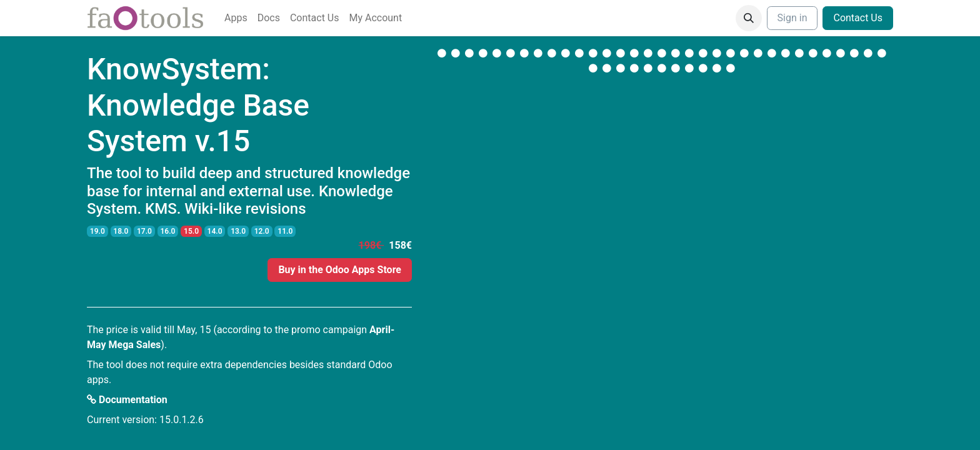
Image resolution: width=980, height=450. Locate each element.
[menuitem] (236, 18)
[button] (749, 18)
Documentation (127, 400)
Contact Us (858, 18)
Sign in (792, 18)
